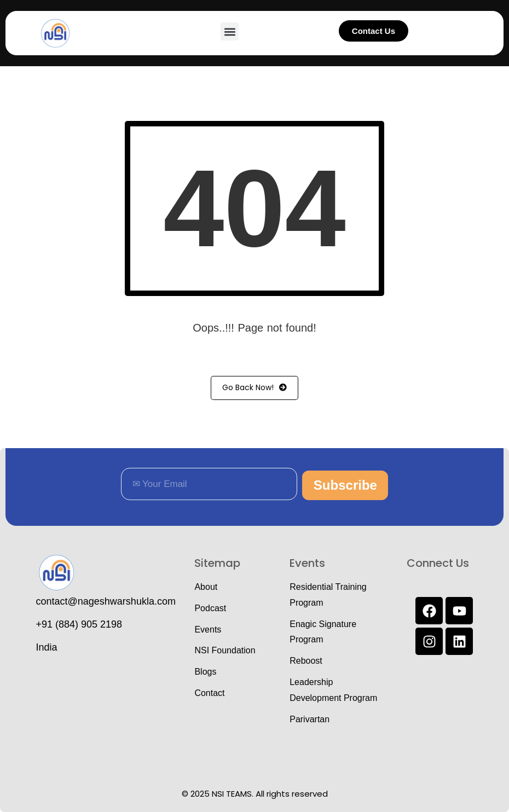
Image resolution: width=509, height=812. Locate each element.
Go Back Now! (255, 388)
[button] (230, 31)
